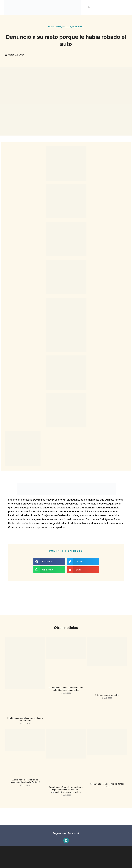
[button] (89, 7)
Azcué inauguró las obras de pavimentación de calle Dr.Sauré (25, 781)
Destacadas (55, 27)
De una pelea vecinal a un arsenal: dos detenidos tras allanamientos (66, 689)
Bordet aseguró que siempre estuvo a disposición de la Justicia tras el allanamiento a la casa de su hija (66, 790)
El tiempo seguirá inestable (107, 695)
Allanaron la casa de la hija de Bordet (107, 784)
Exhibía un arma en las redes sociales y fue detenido (25, 719)
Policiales (78, 27)
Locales (67, 27)
